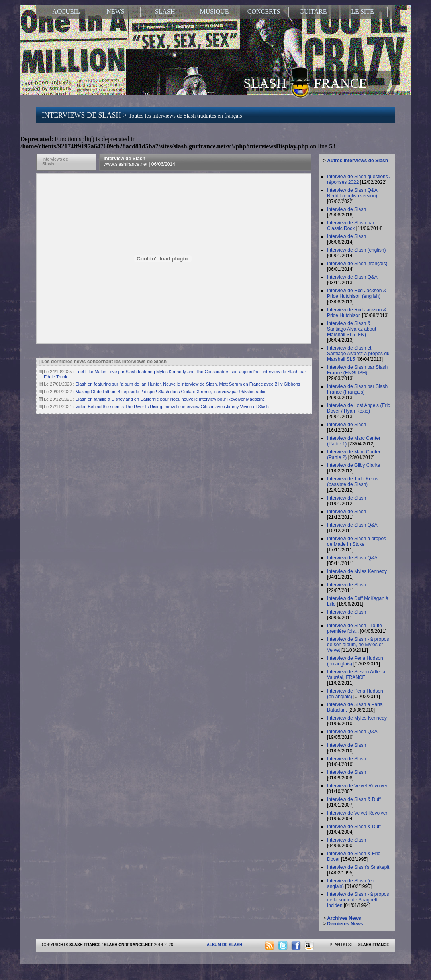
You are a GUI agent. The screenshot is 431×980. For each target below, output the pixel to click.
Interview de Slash (139, 161)
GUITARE (313, 11)
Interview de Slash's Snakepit (358, 867)
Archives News (344, 918)
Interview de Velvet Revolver (357, 786)
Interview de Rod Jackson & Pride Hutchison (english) (357, 293)
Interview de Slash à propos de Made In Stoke (357, 541)
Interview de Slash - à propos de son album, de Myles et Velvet (358, 645)
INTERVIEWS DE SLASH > (142, 115)
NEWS (115, 11)
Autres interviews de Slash (358, 161)
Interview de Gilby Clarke (354, 465)
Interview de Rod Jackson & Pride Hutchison (357, 313)
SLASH (165, 11)
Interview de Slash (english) (356, 250)
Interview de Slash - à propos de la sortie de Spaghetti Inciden (358, 900)
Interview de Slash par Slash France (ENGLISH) (357, 370)
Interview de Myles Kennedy (357, 571)
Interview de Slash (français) (357, 264)
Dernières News (345, 924)
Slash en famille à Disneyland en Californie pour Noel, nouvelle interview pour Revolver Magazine (170, 399)
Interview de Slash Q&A (352, 277)
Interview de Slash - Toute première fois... (355, 628)
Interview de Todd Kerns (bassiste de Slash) (353, 482)
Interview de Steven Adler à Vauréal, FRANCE (356, 675)
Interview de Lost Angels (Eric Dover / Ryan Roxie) (359, 408)
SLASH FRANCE (305, 83)
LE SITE (362, 11)
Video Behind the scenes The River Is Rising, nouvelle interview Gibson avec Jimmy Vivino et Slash (172, 407)
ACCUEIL (66, 11)
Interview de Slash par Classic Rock (351, 226)
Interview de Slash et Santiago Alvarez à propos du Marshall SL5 (358, 354)
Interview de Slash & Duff (354, 799)
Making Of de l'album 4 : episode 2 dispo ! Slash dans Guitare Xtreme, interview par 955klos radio (171, 392)
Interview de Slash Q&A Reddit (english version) (352, 193)
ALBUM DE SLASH (224, 945)
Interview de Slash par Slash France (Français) (357, 389)
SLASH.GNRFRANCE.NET (128, 945)
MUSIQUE (215, 11)
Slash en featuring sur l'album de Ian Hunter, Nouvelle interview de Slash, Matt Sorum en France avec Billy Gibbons (188, 384)
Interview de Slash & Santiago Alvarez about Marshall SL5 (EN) (352, 329)
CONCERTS (264, 11)
